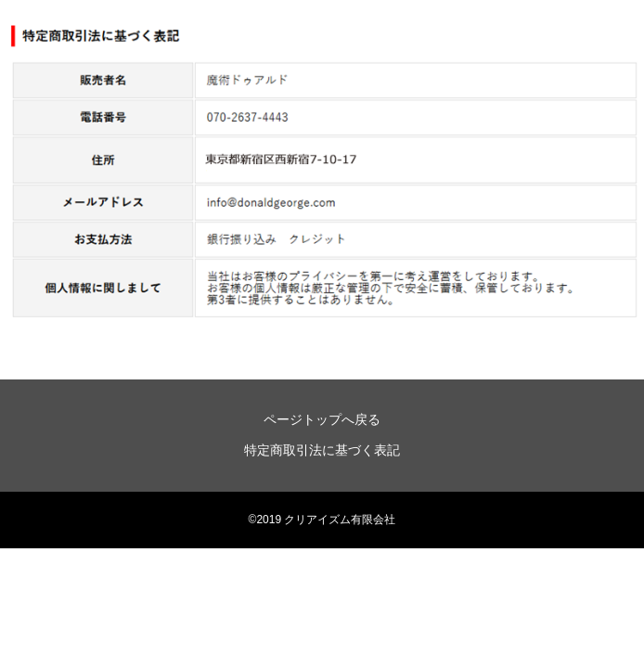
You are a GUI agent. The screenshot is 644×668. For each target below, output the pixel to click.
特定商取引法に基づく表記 (322, 450)
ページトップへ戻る (322, 419)
